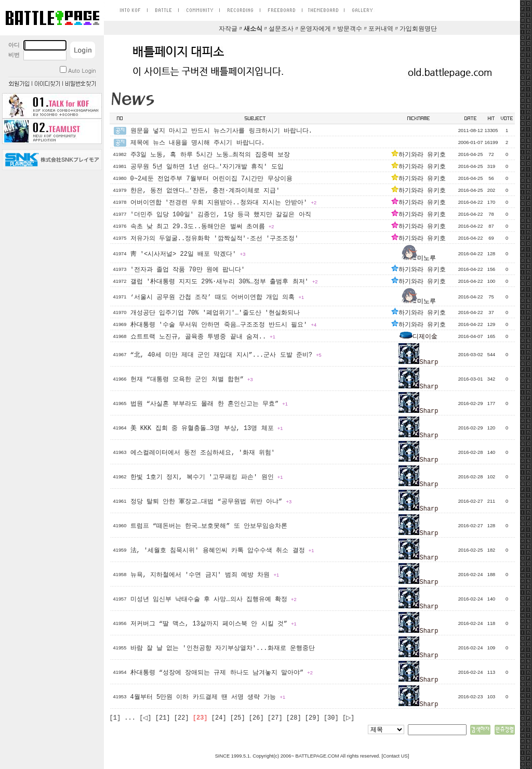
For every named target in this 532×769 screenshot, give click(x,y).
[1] (115, 718)
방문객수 (350, 29)
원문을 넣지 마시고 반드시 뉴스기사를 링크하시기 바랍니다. (221, 131)
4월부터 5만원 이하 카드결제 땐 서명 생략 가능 (208, 697)
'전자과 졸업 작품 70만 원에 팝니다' (188, 270)
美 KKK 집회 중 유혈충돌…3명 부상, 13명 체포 (207, 428)
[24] (219, 718)
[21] (163, 718)
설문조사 (281, 29)
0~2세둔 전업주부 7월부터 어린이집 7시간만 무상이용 (211, 179)
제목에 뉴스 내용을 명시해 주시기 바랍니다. (198, 143)
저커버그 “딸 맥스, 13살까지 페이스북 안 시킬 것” (214, 624)
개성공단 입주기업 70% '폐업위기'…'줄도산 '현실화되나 (215, 313)
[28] (294, 718)
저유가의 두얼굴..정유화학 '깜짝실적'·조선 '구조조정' (215, 239)
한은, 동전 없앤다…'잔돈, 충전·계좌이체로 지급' (205, 191)
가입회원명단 (418, 29)
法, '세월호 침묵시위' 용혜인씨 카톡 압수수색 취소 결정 (222, 551)
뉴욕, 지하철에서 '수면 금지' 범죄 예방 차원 (205, 575)
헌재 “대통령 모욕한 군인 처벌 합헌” (192, 380)
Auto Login (78, 70)
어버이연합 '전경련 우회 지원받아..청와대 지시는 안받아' (224, 203)
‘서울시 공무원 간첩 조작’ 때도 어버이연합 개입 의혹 (217, 297)
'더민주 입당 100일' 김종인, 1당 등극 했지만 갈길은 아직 (221, 215)
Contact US (395, 756)
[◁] (145, 718)
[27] (275, 718)
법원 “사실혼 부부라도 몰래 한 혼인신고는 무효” (209, 404)
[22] (182, 718)
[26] (256, 718)
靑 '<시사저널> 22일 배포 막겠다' (188, 254)
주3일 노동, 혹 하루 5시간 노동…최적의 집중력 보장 (210, 155)
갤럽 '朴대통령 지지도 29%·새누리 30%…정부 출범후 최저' (224, 282)
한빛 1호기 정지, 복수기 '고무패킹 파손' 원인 (207, 477)
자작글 (228, 29)
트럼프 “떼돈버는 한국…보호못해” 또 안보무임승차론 (209, 526)
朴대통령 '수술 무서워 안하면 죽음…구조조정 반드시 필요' (224, 325)
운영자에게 (315, 29)
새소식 (253, 29)
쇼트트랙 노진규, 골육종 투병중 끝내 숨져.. (203, 337)
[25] (238, 718)
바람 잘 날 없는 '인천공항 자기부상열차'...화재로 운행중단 (223, 648)
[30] (331, 718)
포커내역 (381, 29)
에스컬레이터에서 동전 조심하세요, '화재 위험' (203, 453)
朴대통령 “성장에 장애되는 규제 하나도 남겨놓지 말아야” (222, 673)
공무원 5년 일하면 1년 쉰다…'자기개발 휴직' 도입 (207, 167)
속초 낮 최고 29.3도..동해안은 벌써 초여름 (202, 227)
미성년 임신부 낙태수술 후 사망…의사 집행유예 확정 (214, 599)
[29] (312, 718)
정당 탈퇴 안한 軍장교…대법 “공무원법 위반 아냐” (211, 502)
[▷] (348, 718)
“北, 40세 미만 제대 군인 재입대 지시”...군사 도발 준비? (226, 355)
